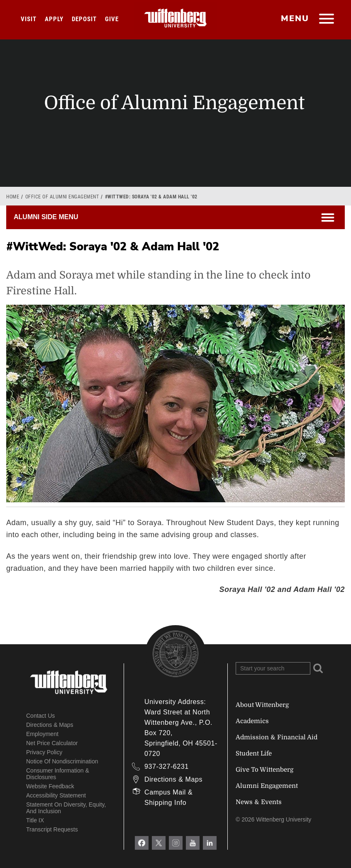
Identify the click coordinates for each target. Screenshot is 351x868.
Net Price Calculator (52, 743)
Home (13, 197)
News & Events (259, 802)
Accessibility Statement (56, 795)
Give (112, 19)
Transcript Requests (52, 829)
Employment (42, 734)
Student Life (254, 753)
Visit (29, 19)
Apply (54, 19)
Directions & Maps (50, 725)
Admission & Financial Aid (277, 737)
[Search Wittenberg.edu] (273, 668)
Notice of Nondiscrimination (62, 761)
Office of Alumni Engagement (62, 197)
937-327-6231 (167, 767)
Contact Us (40, 716)
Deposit (84, 19)
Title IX (35, 820)
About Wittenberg (262, 705)
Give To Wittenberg (264, 770)
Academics (252, 721)
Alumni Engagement (267, 786)
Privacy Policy (44, 752)
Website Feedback (50, 786)
